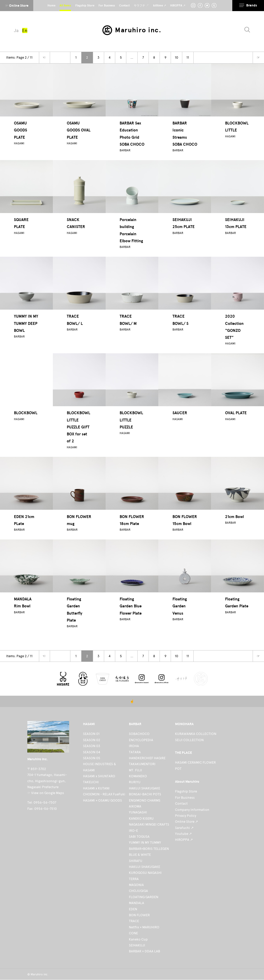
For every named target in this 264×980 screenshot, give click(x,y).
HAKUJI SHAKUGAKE (145, 788)
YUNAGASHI (138, 812)
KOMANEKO (138, 776)
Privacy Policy (186, 816)
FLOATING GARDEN (144, 897)
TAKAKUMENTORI (142, 764)
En (25, 30)
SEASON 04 (92, 752)
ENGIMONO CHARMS (145, 800)
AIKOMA (135, 806)
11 (188, 57)
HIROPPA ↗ (184, 840)
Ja (16, 30)
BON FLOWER (139, 915)
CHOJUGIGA (138, 891)
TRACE (134, 921)
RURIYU (135, 782)
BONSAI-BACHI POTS (145, 794)
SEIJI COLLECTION (189, 740)
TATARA (135, 752)
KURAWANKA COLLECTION (196, 734)
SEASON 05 (92, 758)
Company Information (192, 810)
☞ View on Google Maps (46, 793)
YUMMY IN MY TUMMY (145, 842)
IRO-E (133, 831)
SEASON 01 (91, 734)
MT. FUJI (135, 770)
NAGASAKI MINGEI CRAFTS (149, 824)
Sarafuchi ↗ (184, 828)
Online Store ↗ (187, 822)
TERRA (134, 879)
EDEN (133, 909)
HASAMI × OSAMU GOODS (102, 800)
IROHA (134, 746)
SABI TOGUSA (139, 837)
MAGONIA (136, 885)
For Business (185, 798)
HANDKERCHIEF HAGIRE (147, 758)
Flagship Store (186, 791)
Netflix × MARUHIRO (144, 927)
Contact (181, 803)
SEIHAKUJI (137, 945)
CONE (133, 933)
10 (176, 57)
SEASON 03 (92, 746)
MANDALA (137, 903)
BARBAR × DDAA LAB (145, 951)
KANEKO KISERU (141, 818)
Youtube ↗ (183, 834)
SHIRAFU (136, 861)
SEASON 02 (92, 740)
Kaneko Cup (138, 939)
